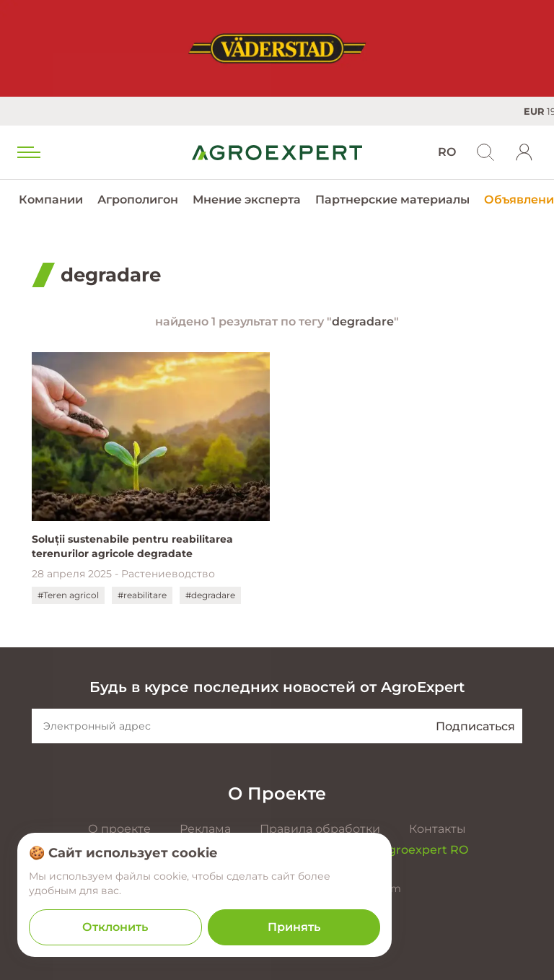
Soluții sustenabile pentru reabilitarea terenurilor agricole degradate (132, 546)
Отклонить (115, 927)
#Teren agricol (68, 595)
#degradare (210, 595)
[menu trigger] (27, 152)
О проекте (119, 829)
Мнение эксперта (247, 200)
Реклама (205, 829)
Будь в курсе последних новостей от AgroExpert (277, 687)
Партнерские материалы (392, 200)
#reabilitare (142, 595)
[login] (524, 152)
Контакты (438, 829)
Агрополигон (138, 200)
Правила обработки (320, 829)
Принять (294, 927)
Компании (51, 200)
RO (447, 152)
